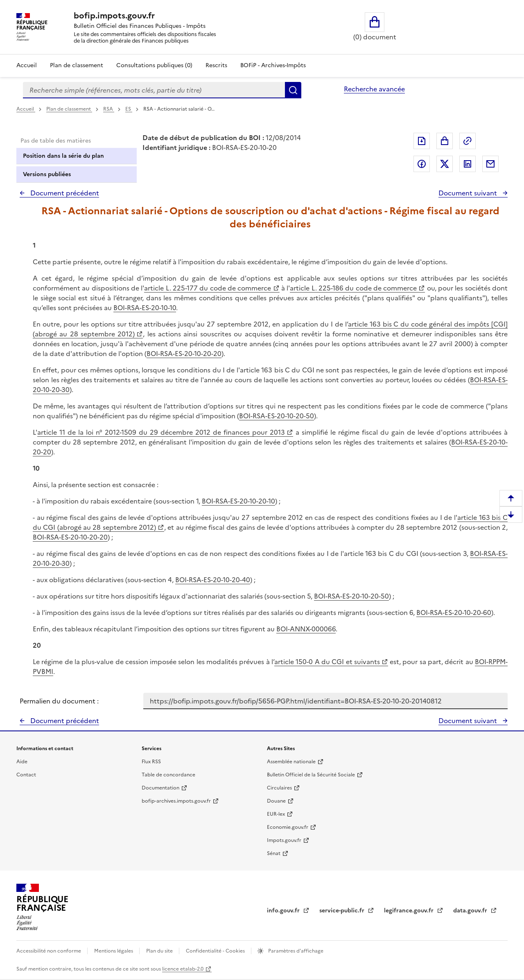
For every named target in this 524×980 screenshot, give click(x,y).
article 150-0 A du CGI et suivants (327, 662)
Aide (22, 762)
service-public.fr (343, 911)
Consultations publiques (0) (154, 65)
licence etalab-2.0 (183, 969)
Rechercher (293, 90)
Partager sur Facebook (422, 164)
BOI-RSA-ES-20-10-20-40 (213, 580)
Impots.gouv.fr (284, 840)
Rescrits (216, 65)
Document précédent (64, 193)
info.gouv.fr (284, 911)
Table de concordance (168, 775)
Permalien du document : (59, 701)
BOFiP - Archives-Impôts (273, 65)
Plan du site (160, 951)
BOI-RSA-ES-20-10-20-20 (184, 354)
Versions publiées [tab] (47, 174)
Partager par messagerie (490, 164)
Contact (26, 775)
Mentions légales (114, 951)
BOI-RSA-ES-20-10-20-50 (277, 416)
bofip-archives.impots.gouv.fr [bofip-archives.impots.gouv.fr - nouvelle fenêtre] (176, 801)
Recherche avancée (374, 89)
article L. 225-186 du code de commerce (353, 288)
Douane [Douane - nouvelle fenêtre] (276, 801)
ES (129, 109)
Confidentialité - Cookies (216, 951)
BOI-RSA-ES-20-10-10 (145, 308)
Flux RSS (151, 762)
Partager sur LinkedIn (468, 164)
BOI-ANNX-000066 (306, 629)
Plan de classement (69, 109)
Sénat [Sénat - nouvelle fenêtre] (274, 853)
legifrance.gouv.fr (410, 911)
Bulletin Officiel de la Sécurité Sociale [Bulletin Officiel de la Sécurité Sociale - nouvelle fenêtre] (311, 775)
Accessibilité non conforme (49, 951)
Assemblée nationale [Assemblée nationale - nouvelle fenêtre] (291, 762)
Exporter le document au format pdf (422, 141)
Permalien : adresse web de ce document (468, 141)
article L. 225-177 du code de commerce (208, 288)
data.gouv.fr (471, 911)
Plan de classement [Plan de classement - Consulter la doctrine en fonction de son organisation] (77, 65)
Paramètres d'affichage (295, 951)
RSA (109, 109)
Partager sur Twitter (445, 164)
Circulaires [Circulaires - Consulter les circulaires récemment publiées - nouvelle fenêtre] (279, 788)
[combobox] (154, 90)
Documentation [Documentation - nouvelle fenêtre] (160, 788)
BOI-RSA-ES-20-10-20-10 (238, 501)
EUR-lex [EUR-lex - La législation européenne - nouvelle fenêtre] (276, 814)
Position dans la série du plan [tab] (63, 156)
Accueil (27, 65)
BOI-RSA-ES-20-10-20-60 (454, 612)
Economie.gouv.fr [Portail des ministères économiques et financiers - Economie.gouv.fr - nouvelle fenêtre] (288, 827)
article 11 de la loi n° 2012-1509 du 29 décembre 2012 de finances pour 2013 (161, 432)
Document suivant (469, 193)
